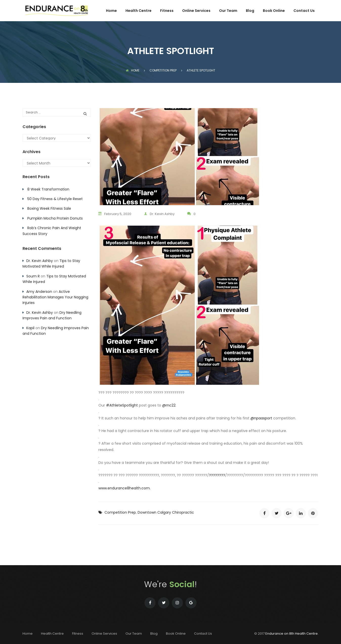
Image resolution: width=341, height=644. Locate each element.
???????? (217, 475)
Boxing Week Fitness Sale (49, 208)
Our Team (228, 11)
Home (111, 11)
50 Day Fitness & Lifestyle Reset (55, 199)
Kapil (30, 328)
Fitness (167, 11)
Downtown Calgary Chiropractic (166, 512)
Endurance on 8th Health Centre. (292, 634)
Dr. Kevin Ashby (159, 214)
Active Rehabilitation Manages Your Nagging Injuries (55, 297)
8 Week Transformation (48, 189)
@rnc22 (169, 405)
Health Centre (138, 11)
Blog (250, 11)
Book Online (274, 11)
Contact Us (304, 11)
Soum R (33, 276)
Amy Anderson (39, 292)
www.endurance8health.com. (124, 488)
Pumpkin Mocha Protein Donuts (55, 218)
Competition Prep (120, 512)
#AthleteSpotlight (122, 405)
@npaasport (261, 418)
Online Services (196, 11)
